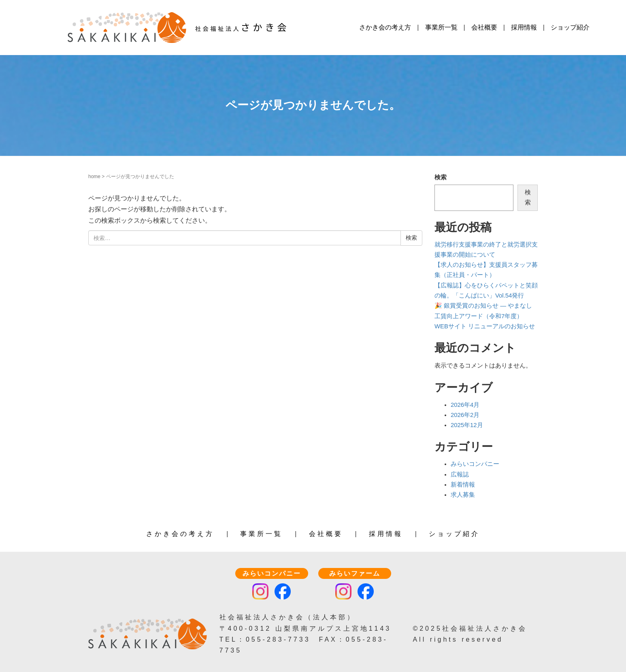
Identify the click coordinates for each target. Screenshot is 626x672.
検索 (441, 177)
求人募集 (463, 495)
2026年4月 (465, 405)
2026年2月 (465, 415)
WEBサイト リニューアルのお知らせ (485, 326)
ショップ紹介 (570, 27)
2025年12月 (467, 425)
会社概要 (484, 27)
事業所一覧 (441, 27)
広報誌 (460, 474)
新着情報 (463, 485)
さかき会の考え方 (385, 27)
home (94, 177)
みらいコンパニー (475, 464)
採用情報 (524, 27)
